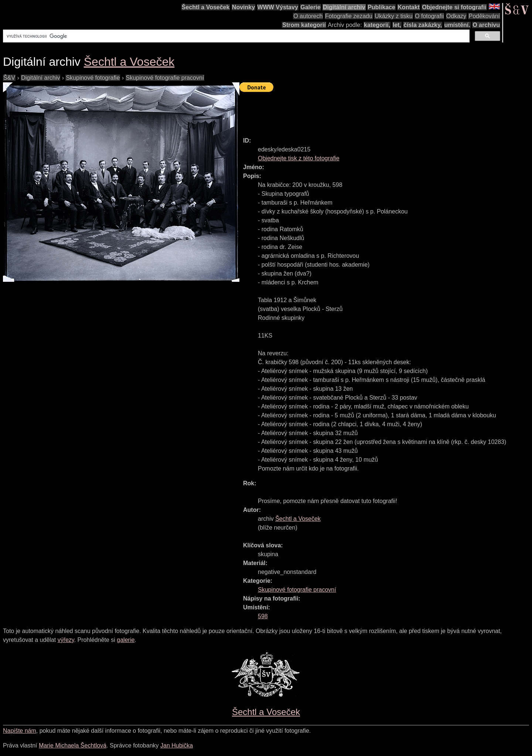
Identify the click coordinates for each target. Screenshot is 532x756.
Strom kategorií (304, 25)
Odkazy (456, 16)
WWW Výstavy (278, 7)
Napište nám (20, 731)
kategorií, (377, 25)
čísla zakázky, (423, 25)
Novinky (243, 7)
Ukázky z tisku (393, 16)
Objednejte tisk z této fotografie (299, 158)
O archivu (486, 25)
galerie (126, 640)
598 (263, 616)
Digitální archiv (344, 7)
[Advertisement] (374, 111)
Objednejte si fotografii (454, 7)
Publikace (381, 7)
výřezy (66, 640)
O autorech (308, 16)
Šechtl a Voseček (206, 7)
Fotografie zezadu (349, 16)
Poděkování (484, 16)
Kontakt (409, 7)
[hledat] (236, 36)
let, (397, 25)
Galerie (310, 7)
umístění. (457, 25)
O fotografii (429, 16)
